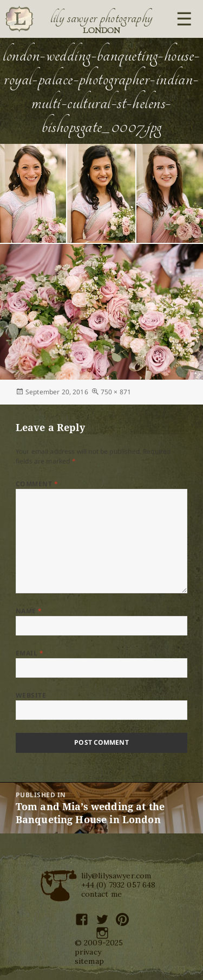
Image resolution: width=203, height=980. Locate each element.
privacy (88, 952)
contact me (102, 894)
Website (31, 695)
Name (29, 611)
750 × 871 (116, 392)
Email (30, 653)
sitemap (89, 961)
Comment (37, 484)
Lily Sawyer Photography (102, 18)
